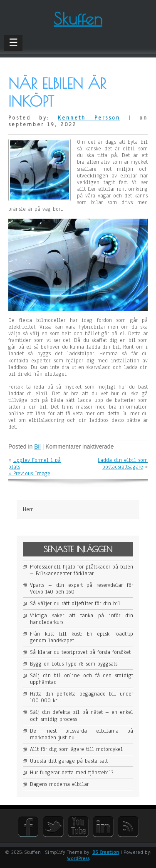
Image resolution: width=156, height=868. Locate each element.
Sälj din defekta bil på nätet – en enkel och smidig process (82, 716)
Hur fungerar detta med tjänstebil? (72, 773)
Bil (37, 446)
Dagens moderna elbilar (59, 784)
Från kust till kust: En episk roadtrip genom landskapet (82, 637)
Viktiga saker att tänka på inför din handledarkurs (82, 619)
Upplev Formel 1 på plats (35, 464)
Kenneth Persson (89, 118)
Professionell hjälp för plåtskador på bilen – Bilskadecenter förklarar (82, 570)
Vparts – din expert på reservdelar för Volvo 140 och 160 (82, 589)
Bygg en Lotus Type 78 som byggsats (74, 664)
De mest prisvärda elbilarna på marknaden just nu (82, 734)
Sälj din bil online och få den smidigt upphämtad (82, 679)
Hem (28, 509)
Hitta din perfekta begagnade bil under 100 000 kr (82, 697)
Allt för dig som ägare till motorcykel (76, 749)
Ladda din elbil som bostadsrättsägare (123, 464)
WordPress (78, 858)
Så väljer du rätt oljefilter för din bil (75, 604)
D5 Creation (106, 852)
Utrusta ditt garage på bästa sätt (69, 761)
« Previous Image (29, 474)
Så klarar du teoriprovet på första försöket (80, 652)
